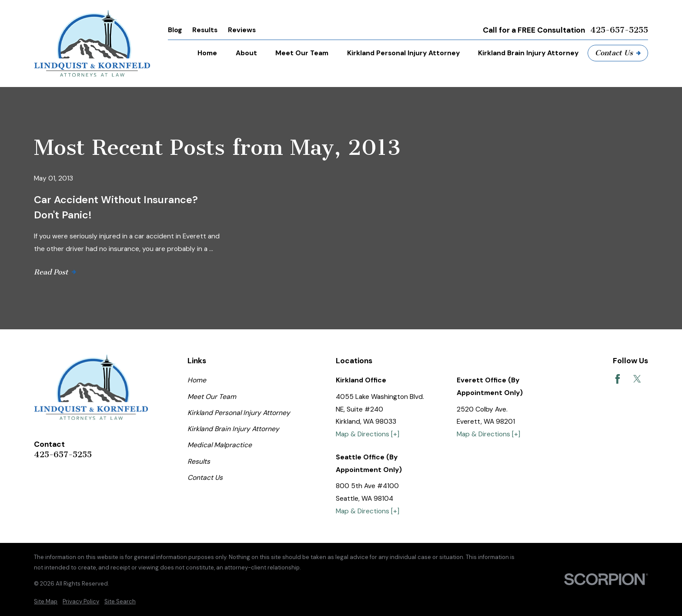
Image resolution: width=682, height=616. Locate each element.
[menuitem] (46, 602)
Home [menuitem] (207, 53)
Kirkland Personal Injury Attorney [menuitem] (403, 53)
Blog (175, 30)
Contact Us (618, 53)
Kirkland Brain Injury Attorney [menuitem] (528, 53)
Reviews (242, 30)
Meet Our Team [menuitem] (302, 53)
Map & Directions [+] (368, 434)
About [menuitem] (246, 53)
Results (205, 30)
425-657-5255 (619, 30)
